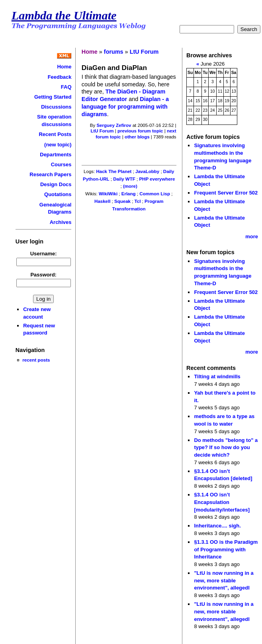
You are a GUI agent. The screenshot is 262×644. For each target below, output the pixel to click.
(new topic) (58, 145)
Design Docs (56, 184)
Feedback (60, 77)
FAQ (66, 87)
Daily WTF (124, 179)
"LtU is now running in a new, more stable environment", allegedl (224, 580)
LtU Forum (144, 52)
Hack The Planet (114, 171)
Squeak (122, 201)
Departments (56, 155)
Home (64, 67)
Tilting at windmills (217, 376)
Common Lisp (155, 194)
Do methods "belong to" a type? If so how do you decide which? (226, 447)
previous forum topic (140, 131)
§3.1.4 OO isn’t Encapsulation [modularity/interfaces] (222, 502)
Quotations (58, 194)
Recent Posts (55, 134)
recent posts (36, 360)
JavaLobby (147, 171)
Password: (43, 275)
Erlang (129, 194)
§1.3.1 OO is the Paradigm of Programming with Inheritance (226, 549)
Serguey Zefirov (114, 125)
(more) (130, 186)
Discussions (56, 107)
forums (114, 52)
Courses (61, 164)
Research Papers (50, 174)
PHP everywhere (157, 179)
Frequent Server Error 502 (226, 193)
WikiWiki (108, 194)
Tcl (138, 201)
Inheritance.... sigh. (217, 526)
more (252, 236)
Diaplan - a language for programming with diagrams (125, 106)
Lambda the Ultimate (64, 16)
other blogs (137, 137)
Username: (44, 254)
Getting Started (53, 97)
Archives (61, 222)
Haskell (102, 201)
